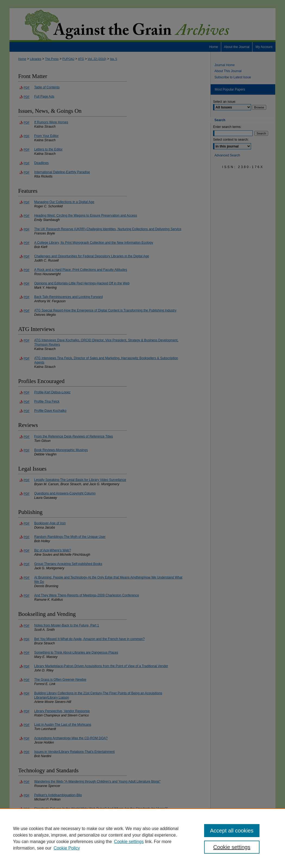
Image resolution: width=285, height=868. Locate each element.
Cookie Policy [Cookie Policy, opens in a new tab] (67, 848)
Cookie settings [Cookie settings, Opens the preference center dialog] (232, 847)
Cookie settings (129, 842)
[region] (142, 838)
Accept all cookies (232, 831)
